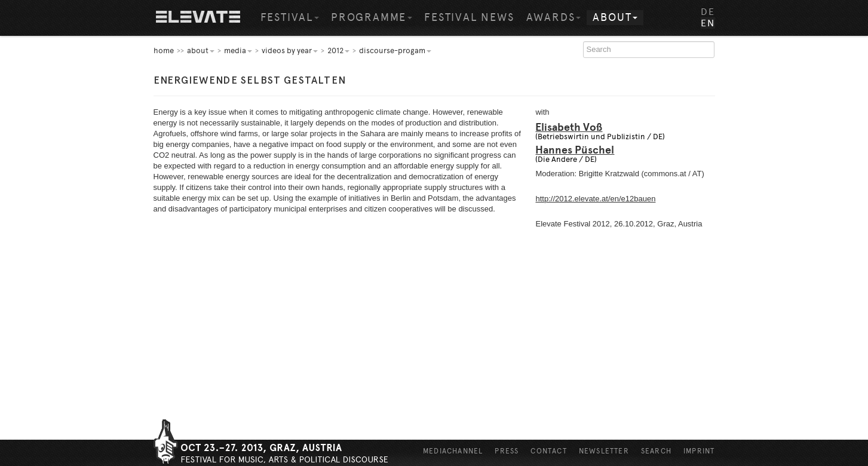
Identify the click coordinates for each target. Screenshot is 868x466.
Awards (554, 17)
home (164, 50)
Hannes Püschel (575, 150)
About (615, 17)
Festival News (469, 17)
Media (238, 50)
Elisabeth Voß (569, 127)
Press (507, 451)
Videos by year (290, 50)
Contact (548, 451)
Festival (290, 17)
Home (198, 18)
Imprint (699, 451)
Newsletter (604, 451)
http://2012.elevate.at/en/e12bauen (595, 199)
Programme (372, 17)
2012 (338, 50)
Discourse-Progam (395, 50)
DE (708, 12)
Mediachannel (453, 451)
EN (708, 23)
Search (656, 451)
